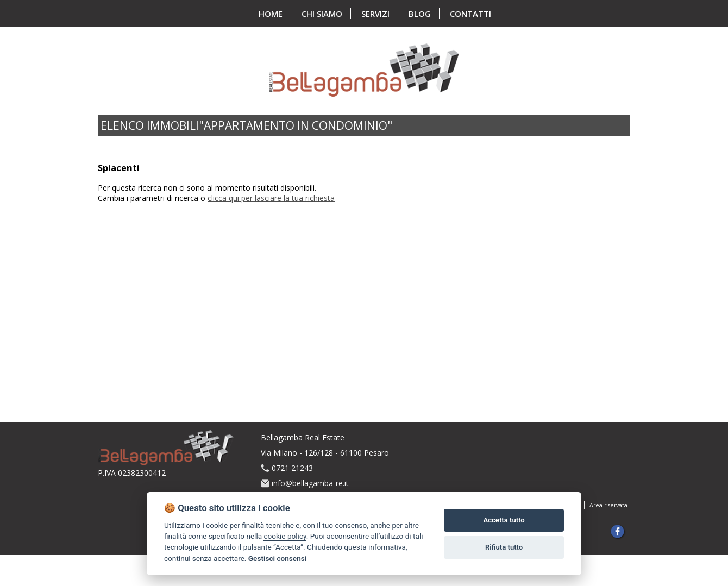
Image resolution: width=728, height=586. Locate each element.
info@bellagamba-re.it (310, 483)
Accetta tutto (504, 520)
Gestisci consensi (277, 558)
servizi (375, 14)
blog (420, 14)
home (271, 14)
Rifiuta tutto (504, 547)
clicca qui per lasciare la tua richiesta (271, 198)
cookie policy (285, 536)
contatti (470, 14)
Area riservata (608, 505)
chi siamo (322, 14)
